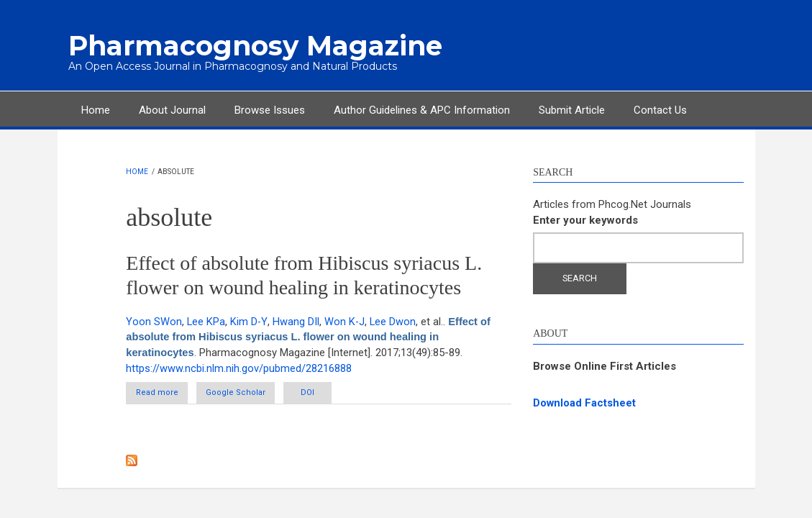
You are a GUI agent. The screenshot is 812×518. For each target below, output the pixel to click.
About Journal (172, 109)
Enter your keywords (585, 219)
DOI (338, 392)
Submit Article (572, 109)
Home (96, 109)
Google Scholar (251, 392)
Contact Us (660, 109)
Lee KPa (206, 321)
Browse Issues (270, 109)
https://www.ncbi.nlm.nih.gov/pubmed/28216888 (239, 368)
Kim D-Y (249, 321)
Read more (172, 395)
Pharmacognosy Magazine (248, 45)
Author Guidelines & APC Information (422, 109)
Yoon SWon (154, 321)
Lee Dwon (394, 321)
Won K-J (345, 321)
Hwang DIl (296, 321)
